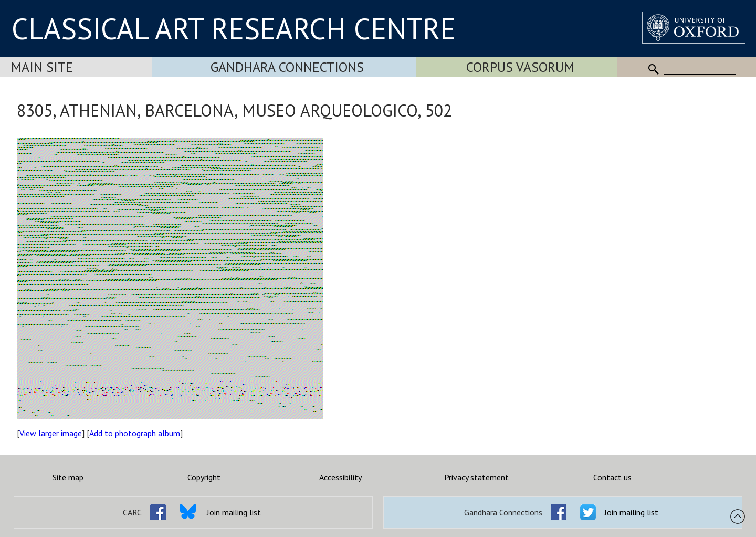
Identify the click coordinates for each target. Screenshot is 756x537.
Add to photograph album (135, 433)
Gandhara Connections (287, 67)
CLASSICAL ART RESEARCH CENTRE (234, 28)
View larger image (51, 433)
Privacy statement (476, 477)
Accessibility (340, 477)
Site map (68, 477)
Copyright (204, 477)
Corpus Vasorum (520, 67)
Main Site (42, 67)
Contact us (612, 477)
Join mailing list (234, 512)
